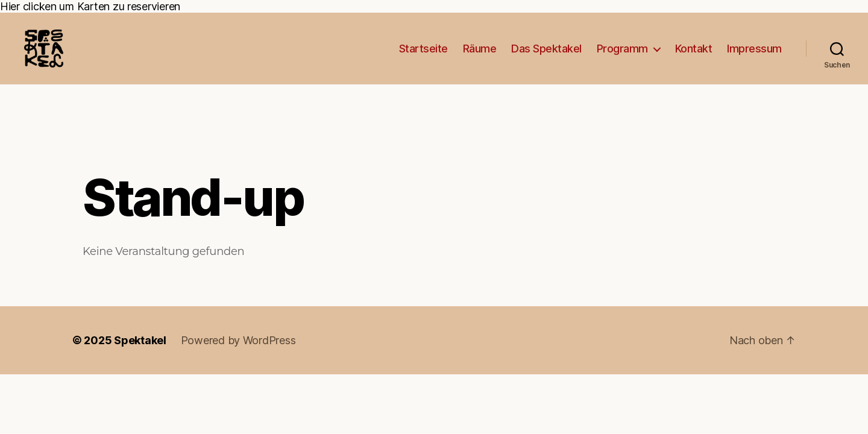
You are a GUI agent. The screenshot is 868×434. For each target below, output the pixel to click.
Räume (480, 56)
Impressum (754, 56)
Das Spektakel (546, 56)
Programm (622, 56)
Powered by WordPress (238, 357)
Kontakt (694, 56)
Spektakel (140, 357)
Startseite (423, 56)
